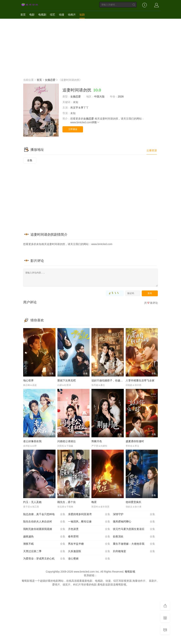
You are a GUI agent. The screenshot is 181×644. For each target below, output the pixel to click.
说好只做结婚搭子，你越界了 (108, 380)
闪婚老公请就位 (67, 441)
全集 (30, 160)
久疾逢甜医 (89, 551)
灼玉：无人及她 (32, 502)
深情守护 (134, 514)
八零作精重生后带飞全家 (140, 380)
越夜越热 (44, 537)
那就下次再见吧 (67, 380)
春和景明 (89, 537)
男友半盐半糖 (89, 544)
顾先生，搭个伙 (67, 502)
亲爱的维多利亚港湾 (89, 514)
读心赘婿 (89, 559)
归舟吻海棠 (134, 551)
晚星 (94, 502)
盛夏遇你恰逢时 (135, 441)
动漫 (62, 15)
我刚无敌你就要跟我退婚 (44, 529)
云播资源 (152, 150)
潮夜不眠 (44, 544)
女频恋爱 (50, 80)
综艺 (53, 15)
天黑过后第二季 (44, 551)
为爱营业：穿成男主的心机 (44, 559)
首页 (23, 15)
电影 (32, 15)
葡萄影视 (130, 572)
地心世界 (28, 380)
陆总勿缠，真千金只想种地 (44, 514)
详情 (96, 122)
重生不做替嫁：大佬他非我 (134, 544)
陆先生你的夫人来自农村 (44, 522)
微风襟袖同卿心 (134, 522)
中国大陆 (99, 97)
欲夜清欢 (134, 537)
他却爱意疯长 (134, 502)
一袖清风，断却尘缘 (89, 522)
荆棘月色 (97, 441)
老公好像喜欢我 (32, 441)
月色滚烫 (89, 529)
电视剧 (42, 15)
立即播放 (73, 129)
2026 (121, 97)
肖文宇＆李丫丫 (79, 108)
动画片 (72, 15)
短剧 (82, 15)
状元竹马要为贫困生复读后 (134, 529)
